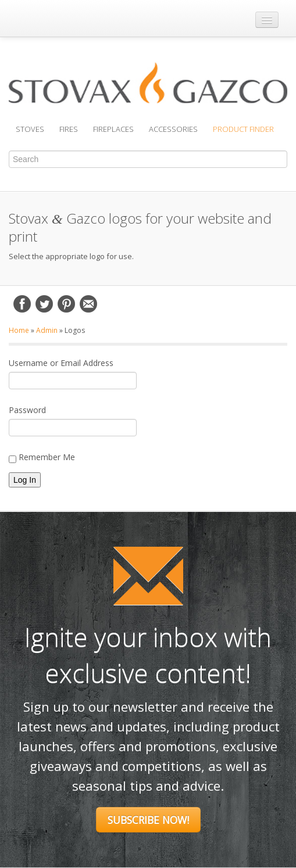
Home (19, 330)
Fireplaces (113, 129)
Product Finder (243, 129)
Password (27, 410)
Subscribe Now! (148, 820)
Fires (69, 129)
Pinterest (66, 304)
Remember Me (42, 457)
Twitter (44, 304)
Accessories (173, 129)
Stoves (30, 129)
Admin (47, 330)
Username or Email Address (61, 363)
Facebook (22, 304)
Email (88, 304)
